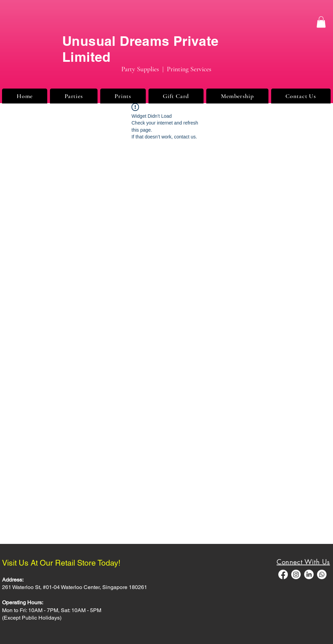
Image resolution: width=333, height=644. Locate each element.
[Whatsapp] (322, 574)
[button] (321, 22)
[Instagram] (296, 574)
